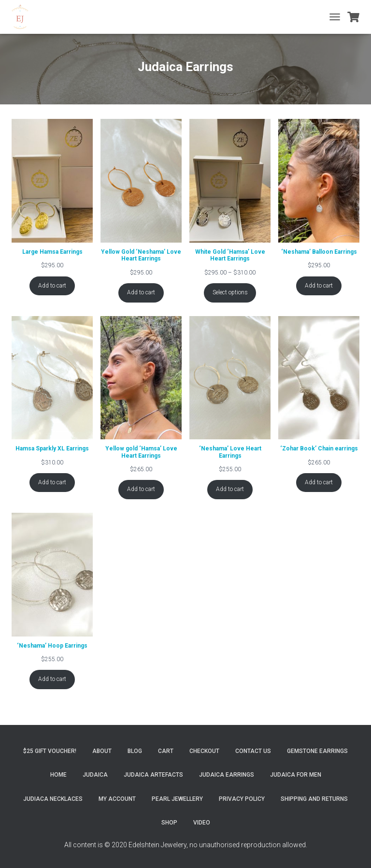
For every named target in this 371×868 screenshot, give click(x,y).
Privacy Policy (242, 799)
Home (58, 775)
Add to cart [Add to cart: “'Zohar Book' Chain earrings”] (319, 482)
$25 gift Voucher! (50, 751)
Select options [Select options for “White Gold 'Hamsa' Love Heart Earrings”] (230, 292)
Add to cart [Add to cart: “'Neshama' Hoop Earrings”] (52, 679)
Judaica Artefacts (153, 775)
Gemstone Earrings (317, 751)
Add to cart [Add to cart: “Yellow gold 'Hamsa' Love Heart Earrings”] (141, 489)
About (102, 751)
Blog (135, 751)
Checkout (204, 751)
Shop (169, 823)
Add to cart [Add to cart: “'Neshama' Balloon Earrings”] (319, 286)
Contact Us (253, 751)
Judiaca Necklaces (53, 799)
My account (117, 799)
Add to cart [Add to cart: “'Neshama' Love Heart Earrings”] (230, 489)
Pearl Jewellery (177, 799)
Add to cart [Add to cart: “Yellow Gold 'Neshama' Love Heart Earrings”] (141, 292)
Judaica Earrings (227, 775)
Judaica (95, 775)
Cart (166, 751)
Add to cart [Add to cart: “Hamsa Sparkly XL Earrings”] (52, 482)
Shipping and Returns (314, 799)
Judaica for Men (296, 775)
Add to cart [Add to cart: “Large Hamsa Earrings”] (52, 286)
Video (202, 823)
